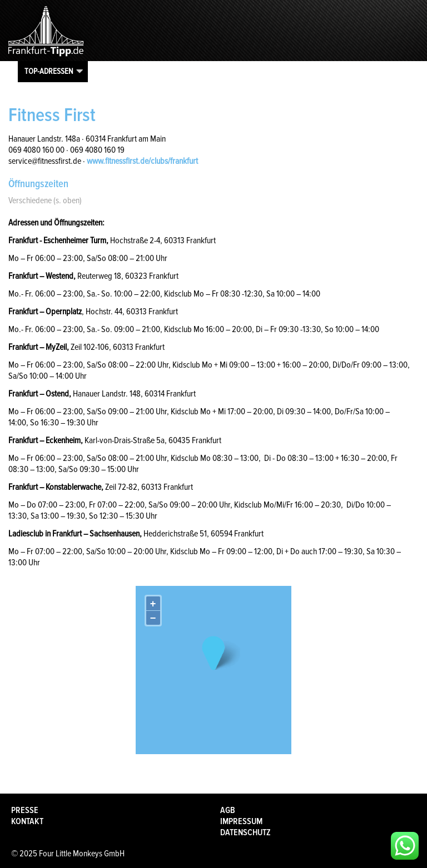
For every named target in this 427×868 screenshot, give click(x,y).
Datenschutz (245, 832)
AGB (228, 810)
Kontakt (27, 821)
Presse (25, 810)
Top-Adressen (49, 71)
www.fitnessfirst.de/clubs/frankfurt (142, 161)
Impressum (241, 821)
